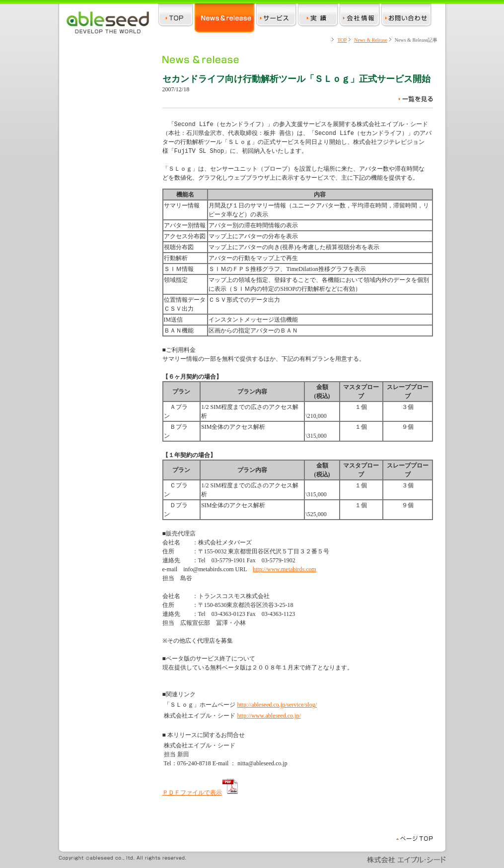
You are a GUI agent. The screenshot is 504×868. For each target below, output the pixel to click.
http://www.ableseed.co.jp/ (269, 716)
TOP (342, 40)
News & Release (371, 40)
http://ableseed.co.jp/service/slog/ (277, 705)
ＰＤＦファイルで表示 (201, 793)
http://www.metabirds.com (285, 569)
